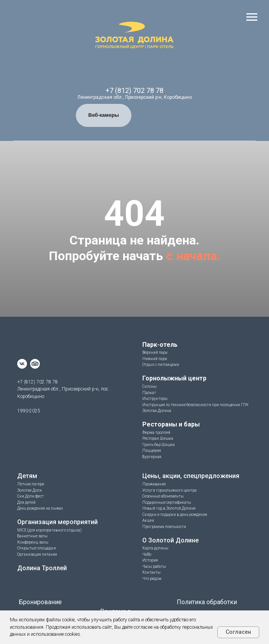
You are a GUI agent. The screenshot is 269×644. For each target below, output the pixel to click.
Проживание (154, 484)
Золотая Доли (30, 490)
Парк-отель (160, 345)
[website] (35, 364)
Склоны (150, 386)
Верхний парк (155, 352)
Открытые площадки (37, 548)
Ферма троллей (156, 433)
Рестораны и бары (171, 424)
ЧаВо (147, 554)
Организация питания (37, 554)
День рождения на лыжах (40, 508)
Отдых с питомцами (161, 365)
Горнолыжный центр (174, 378)
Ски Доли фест (30, 496)
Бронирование (40, 602)
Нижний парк (155, 359)
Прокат (149, 393)
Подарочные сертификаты (167, 502)
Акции (148, 520)
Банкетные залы (32, 536)
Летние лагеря (31, 484)
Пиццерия (152, 450)
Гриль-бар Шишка (159, 445)
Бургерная (152, 457)
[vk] (22, 364)
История (150, 560)
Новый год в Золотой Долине (169, 508)
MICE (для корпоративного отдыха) (49, 530)
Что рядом (152, 579)
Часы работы (154, 566)
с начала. (193, 256)
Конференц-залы (33, 542)
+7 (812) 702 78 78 (134, 90)
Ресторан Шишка (158, 438)
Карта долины (155, 548)
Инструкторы (155, 399)
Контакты (152, 572)
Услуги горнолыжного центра (169, 490)
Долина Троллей (42, 568)
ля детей (28, 502)
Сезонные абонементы (163, 496)
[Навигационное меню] (252, 17)
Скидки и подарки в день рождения (175, 515)
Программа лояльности (164, 527)
